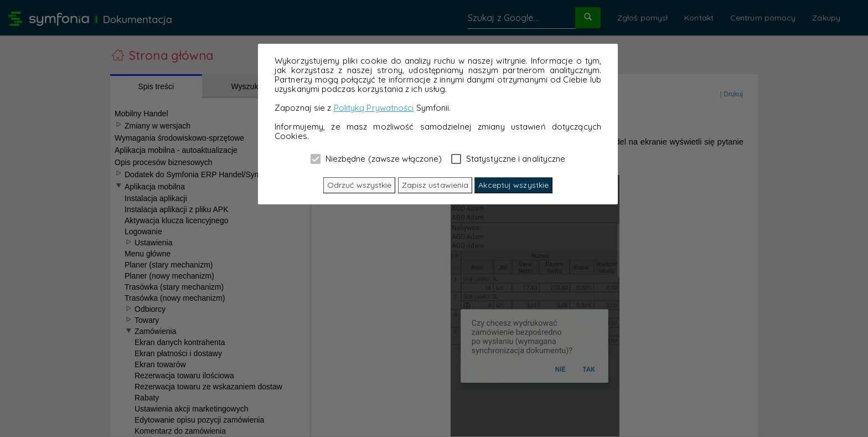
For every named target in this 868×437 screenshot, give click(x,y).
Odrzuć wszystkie (360, 185)
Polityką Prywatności (374, 108)
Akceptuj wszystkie (513, 185)
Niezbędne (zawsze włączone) (376, 158)
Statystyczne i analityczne (508, 158)
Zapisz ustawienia (435, 185)
